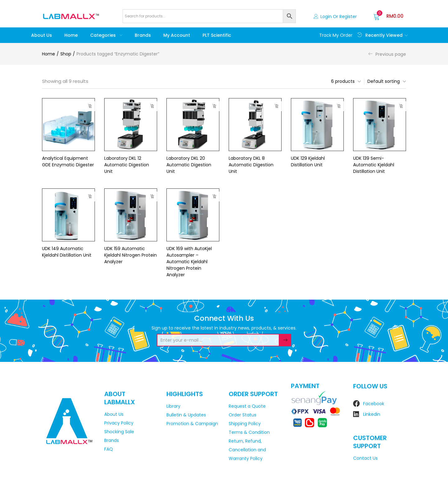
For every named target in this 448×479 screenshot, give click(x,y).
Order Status (243, 415)
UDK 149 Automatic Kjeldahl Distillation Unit (67, 252)
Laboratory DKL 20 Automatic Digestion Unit (189, 165)
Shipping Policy (245, 424)
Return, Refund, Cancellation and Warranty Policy (247, 450)
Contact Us (365, 458)
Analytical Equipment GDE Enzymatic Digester (68, 161)
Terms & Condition (249, 432)
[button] (388, 16)
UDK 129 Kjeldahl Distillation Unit (308, 161)
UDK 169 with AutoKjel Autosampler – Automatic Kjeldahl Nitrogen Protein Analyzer (189, 262)
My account (177, 35)
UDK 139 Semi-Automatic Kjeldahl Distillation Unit (374, 165)
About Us (42, 35)
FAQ (109, 449)
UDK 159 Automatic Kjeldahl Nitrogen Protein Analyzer (131, 255)
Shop (66, 54)
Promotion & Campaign (192, 424)
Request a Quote (247, 406)
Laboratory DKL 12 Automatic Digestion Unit (127, 165)
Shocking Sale (119, 432)
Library (173, 406)
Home (71, 35)
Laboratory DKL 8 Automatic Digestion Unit (251, 165)
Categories (106, 35)
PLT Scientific (217, 35)
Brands (143, 35)
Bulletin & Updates (186, 415)
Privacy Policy (119, 423)
